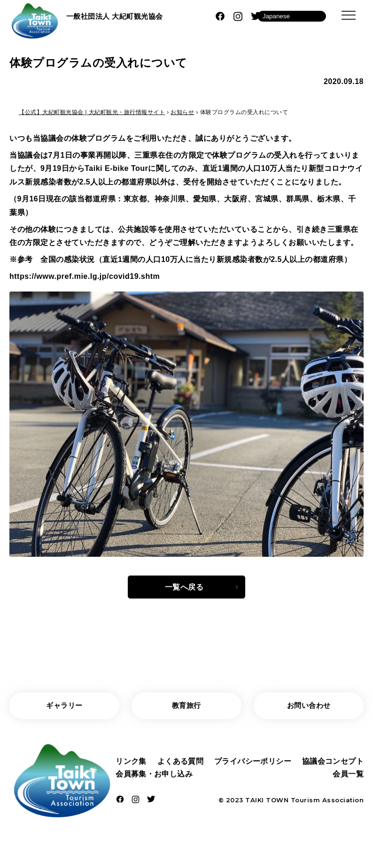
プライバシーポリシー (253, 763)
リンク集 (131, 763)
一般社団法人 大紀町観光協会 (118, 16)
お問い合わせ (309, 707)
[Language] (292, 16)
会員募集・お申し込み (154, 776)
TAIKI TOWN (267, 803)
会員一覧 (348, 776)
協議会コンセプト (333, 763)
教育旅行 (186, 707)
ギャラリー (65, 707)
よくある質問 (180, 763)
